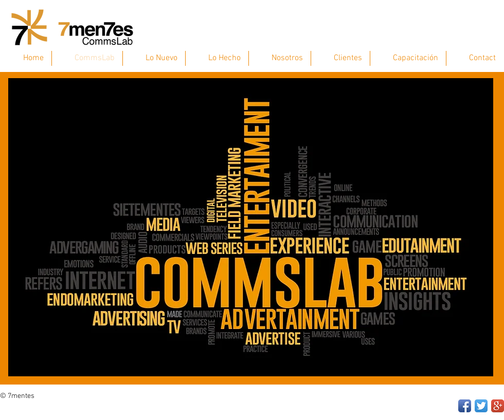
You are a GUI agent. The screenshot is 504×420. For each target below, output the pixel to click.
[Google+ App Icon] (498, 406)
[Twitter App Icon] (481, 406)
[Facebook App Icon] (465, 406)
